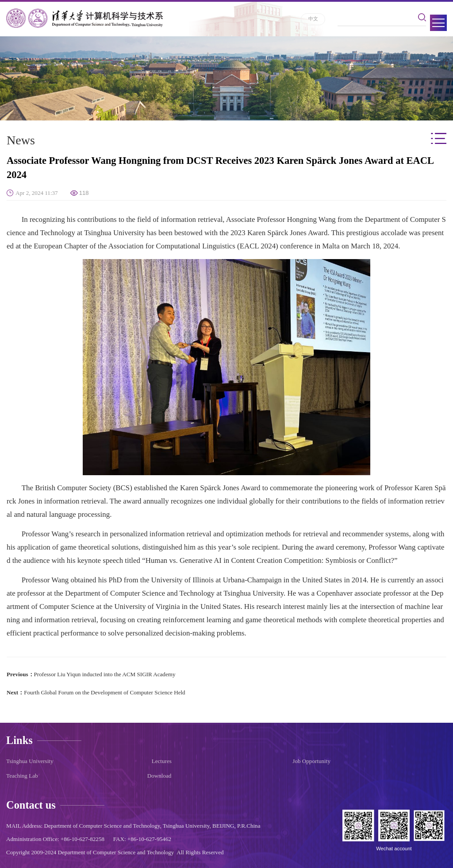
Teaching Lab (22, 776)
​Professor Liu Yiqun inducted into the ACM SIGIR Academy (105, 674)
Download (159, 776)
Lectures (162, 761)
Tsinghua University (30, 761)
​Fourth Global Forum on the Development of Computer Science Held (104, 692)
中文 (313, 19)
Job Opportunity (311, 761)
